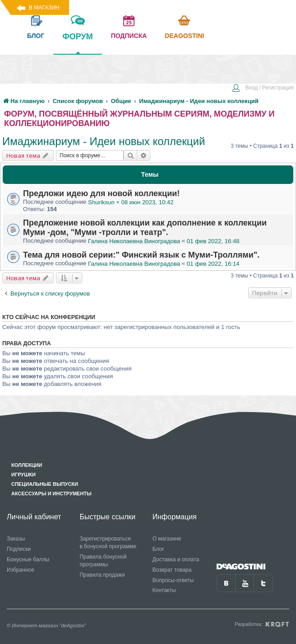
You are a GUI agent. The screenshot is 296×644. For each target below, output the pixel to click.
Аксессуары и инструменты (51, 494)
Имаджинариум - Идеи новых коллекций (104, 141)
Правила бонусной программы (103, 561)
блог (36, 36)
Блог (158, 549)
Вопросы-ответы (173, 580)
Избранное (21, 570)
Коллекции (27, 465)
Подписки (19, 549)
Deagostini (184, 36)
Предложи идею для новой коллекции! (101, 193)
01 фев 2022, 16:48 (213, 241)
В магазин (44, 8)
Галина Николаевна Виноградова (134, 241)
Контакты (164, 590)
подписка (129, 36)
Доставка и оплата (176, 559)
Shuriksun (101, 202)
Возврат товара (172, 570)
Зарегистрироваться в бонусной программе (108, 543)
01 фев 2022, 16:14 (213, 264)
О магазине (167, 539)
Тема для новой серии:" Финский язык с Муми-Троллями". (141, 255)
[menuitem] (263, 89)
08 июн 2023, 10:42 (147, 202)
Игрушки (23, 475)
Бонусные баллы (28, 559)
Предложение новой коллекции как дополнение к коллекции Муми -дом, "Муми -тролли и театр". (145, 228)
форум (77, 43)
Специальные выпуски (45, 484)
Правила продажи (102, 575)
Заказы (16, 539)
